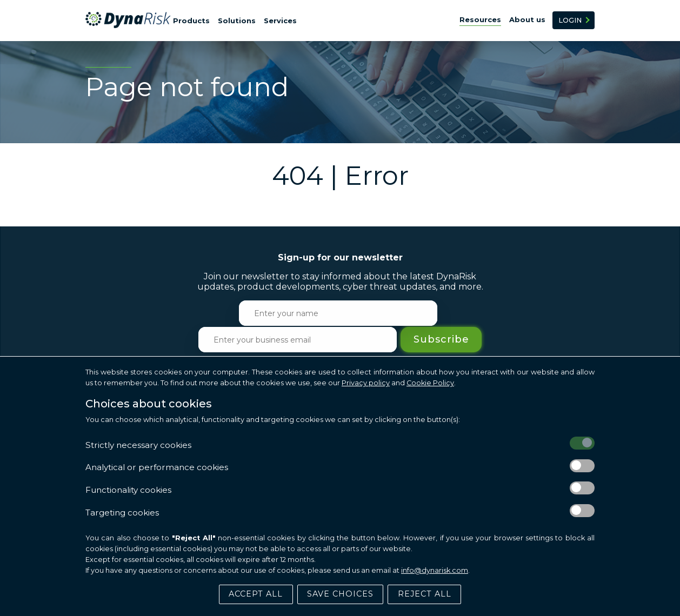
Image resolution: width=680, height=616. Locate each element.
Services (280, 21)
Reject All (425, 593)
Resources (480, 19)
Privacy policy (366, 382)
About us (527, 19)
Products (191, 21)
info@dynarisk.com (435, 569)
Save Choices (340, 593)
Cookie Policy (430, 382)
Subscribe (521, 313)
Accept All (256, 593)
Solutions (237, 21)
